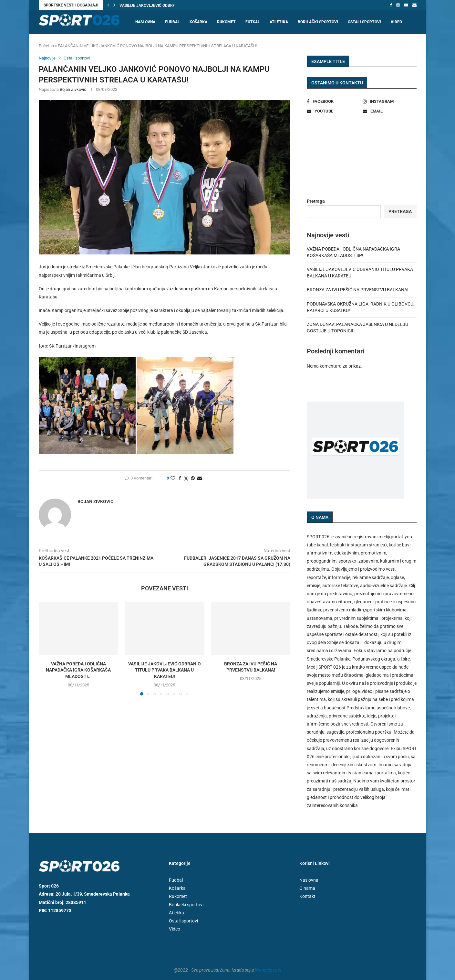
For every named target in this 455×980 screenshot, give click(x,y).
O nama (307, 888)
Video (396, 22)
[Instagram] (398, 5)
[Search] (413, 47)
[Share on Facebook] (180, 478)
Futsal (253, 22)
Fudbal (172, 22)
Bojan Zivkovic (73, 89)
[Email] (414, 5)
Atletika (279, 22)
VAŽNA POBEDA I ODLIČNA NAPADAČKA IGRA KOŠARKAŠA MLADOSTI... (78, 670)
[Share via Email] (200, 478)
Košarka (198, 22)
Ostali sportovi (364, 22)
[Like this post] (173, 478)
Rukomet (226, 22)
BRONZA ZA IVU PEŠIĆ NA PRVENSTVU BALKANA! (358, 290)
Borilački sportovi (318, 22)
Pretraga (316, 201)
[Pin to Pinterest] (193, 478)
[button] (108, 5)
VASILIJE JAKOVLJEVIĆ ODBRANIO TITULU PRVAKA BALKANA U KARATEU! (165, 670)
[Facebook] (391, 5)
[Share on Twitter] (186, 478)
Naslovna (145, 22)
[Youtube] (406, 5)
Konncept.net (268, 970)
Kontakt (307, 896)
